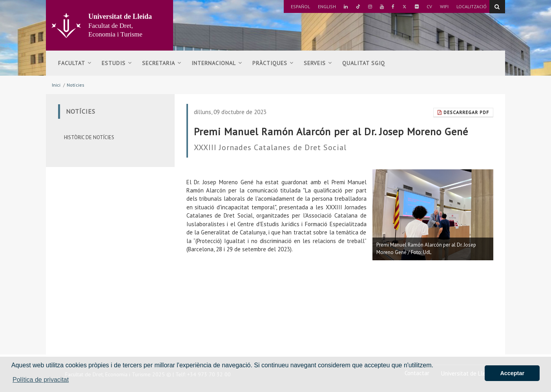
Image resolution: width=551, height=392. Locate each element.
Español (300, 6)
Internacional (217, 63)
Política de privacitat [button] (41, 380)
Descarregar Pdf (463, 112)
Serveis (318, 63)
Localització (472, 6)
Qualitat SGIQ (364, 63)
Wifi (444, 6)
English (327, 6)
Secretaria (162, 63)
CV (429, 6)
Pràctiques (273, 63)
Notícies (76, 85)
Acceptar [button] (512, 373)
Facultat (75, 63)
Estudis (117, 63)
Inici (56, 85)
